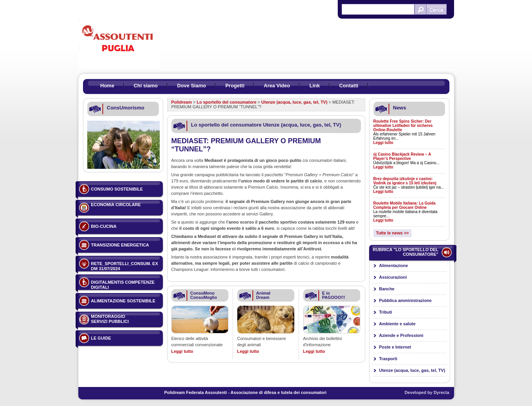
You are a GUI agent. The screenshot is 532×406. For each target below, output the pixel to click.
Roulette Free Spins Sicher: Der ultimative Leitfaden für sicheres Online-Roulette (403, 126)
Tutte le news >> (393, 233)
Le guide (101, 338)
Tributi (386, 312)
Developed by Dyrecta (427, 392)
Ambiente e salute (397, 324)
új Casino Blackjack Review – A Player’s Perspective (402, 156)
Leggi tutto (182, 351)
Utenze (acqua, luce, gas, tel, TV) (294, 102)
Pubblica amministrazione (406, 300)
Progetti (235, 86)
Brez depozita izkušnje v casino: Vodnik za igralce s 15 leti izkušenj (405, 181)
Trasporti (388, 359)
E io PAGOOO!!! (334, 295)
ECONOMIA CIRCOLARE (116, 205)
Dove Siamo (192, 86)
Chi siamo (146, 86)
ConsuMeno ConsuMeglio (204, 295)
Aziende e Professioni (401, 335)
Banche (387, 289)
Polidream (182, 102)
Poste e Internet (395, 347)
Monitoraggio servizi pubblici (110, 319)
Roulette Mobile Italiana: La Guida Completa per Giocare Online (405, 205)
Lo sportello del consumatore (226, 102)
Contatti (349, 86)
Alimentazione (394, 265)
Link (315, 86)
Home (107, 86)
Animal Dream (263, 295)
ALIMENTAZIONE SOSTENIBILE (123, 301)
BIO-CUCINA (104, 226)
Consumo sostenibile (117, 189)
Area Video (277, 86)
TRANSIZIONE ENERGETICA (120, 245)
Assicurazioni (393, 277)
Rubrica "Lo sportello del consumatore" (405, 252)
